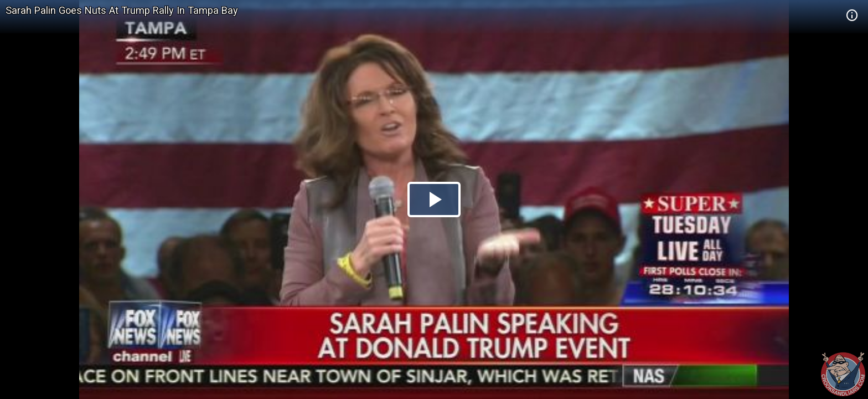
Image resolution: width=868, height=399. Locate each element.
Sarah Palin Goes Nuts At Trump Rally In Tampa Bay (122, 10)
